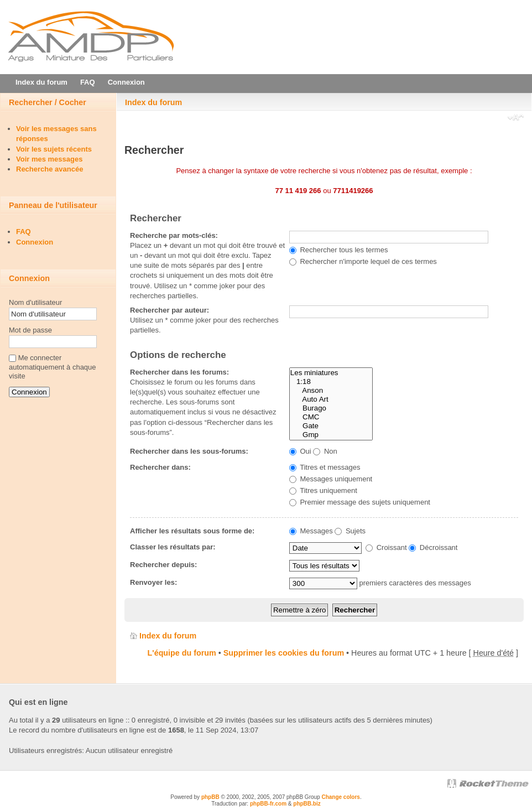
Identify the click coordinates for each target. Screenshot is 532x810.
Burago (331, 408)
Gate (331, 426)
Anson (331, 391)
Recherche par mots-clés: (174, 235)
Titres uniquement (323, 490)
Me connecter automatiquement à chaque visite (53, 367)
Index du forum (153, 102)
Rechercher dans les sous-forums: (189, 451)
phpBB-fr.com (268, 804)
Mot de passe (30, 330)
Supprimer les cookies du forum (284, 653)
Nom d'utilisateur (35, 302)
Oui (300, 451)
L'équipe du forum (182, 653)
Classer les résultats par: (173, 547)
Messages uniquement (331, 479)
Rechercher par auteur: (169, 310)
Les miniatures (331, 373)
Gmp (331, 435)
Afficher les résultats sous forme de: (192, 531)
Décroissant (433, 547)
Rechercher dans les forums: (179, 372)
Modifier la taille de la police (516, 118)
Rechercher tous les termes (339, 250)
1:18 (331, 382)
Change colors (340, 797)
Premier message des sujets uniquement (360, 502)
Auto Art (331, 399)
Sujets (350, 531)
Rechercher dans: (160, 467)
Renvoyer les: (153, 582)
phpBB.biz (307, 804)
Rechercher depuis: (163, 565)
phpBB (210, 797)
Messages (311, 531)
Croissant (386, 547)
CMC (331, 417)
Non (325, 451)
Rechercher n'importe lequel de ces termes (363, 261)
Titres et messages (325, 467)
